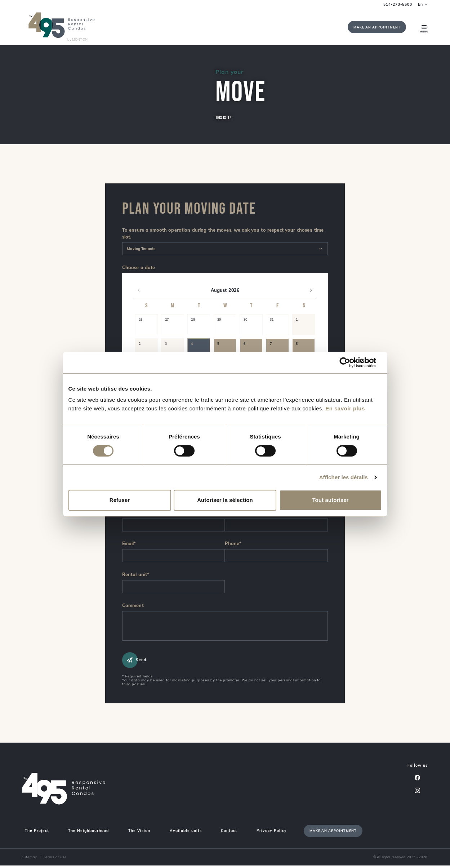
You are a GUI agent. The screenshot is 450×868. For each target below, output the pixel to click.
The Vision (139, 833)
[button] (139, 290)
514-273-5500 (398, 5)
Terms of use (55, 860)
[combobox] (225, 249)
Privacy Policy (272, 833)
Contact (229, 833)
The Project (37, 833)
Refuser (120, 500)
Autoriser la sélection (225, 500)
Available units (186, 833)
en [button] (423, 5)
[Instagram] (418, 793)
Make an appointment (377, 27)
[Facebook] (418, 780)
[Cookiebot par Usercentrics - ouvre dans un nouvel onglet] (350, 362)
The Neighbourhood (88, 833)
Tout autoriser (330, 500)
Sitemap (30, 860)
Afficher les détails (344, 477)
